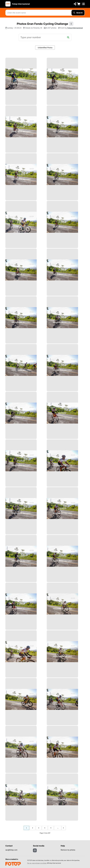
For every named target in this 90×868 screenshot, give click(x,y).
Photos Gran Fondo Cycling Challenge (42, 24)
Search (78, 13)
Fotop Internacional (21, 4)
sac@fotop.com (11, 850)
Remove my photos (68, 850)
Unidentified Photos (45, 48)
